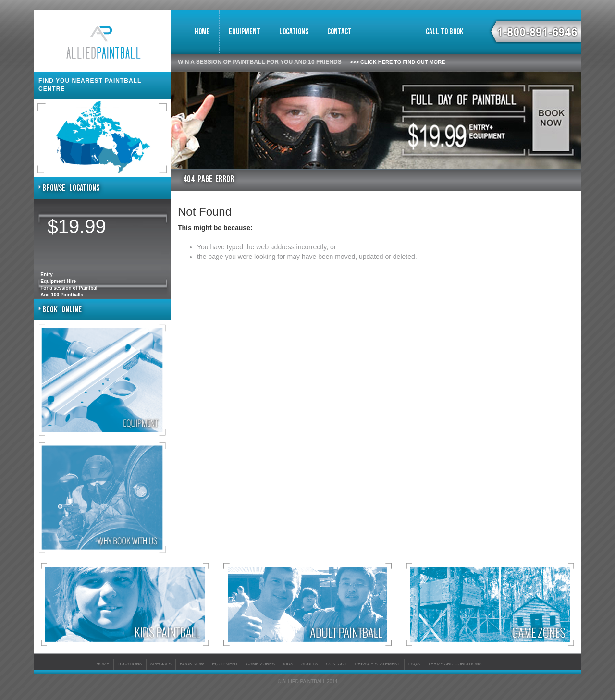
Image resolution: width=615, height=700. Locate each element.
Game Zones (260, 664)
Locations (294, 32)
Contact (339, 32)
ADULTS (310, 664)
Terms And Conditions (455, 664)
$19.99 (77, 226)
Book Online (62, 310)
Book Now (192, 664)
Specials (161, 664)
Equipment (245, 32)
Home (202, 32)
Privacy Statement (378, 664)
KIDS (288, 664)
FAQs (414, 664)
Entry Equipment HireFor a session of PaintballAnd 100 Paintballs (69, 285)
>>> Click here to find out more (398, 62)
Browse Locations (71, 188)
